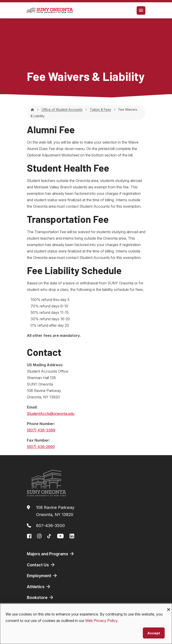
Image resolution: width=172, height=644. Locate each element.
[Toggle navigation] (141, 10)
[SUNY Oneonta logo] (50, 10)
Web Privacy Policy (101, 621)
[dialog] (86, 624)
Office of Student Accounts (62, 109)
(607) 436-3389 (41, 430)
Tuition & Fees (100, 109)
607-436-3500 (50, 526)
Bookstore (40, 597)
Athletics (39, 587)
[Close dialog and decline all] (169, 606)
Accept (154, 633)
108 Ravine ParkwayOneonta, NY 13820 (55, 511)
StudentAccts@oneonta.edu (51, 414)
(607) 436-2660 (41, 447)
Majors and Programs (51, 554)
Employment (42, 576)
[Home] (32, 109)
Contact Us (41, 565)
